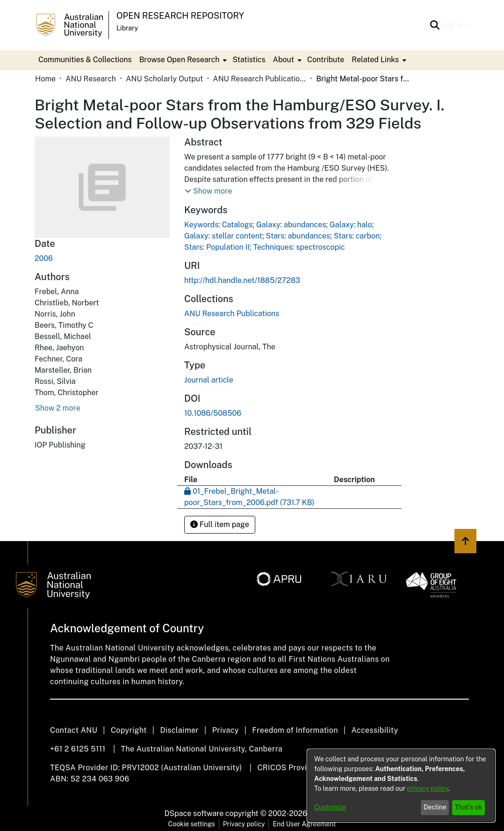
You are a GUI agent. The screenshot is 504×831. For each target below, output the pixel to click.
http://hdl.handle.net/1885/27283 (242, 280)
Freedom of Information (295, 730)
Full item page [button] (220, 524)
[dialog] (401, 786)
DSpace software (194, 813)
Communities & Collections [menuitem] (85, 60)
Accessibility (374, 730)
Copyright (129, 730)
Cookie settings (192, 824)
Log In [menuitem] (452, 25)
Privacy (226, 730)
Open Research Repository (180, 16)
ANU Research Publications (259, 79)
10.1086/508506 (213, 413)
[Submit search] (435, 25)
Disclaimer (179, 730)
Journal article (209, 380)
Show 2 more (58, 408)
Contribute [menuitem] (326, 60)
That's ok (469, 807)
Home (45, 79)
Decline (435, 807)
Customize (330, 807)
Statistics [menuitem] (249, 60)
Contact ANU (74, 730)
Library (127, 28)
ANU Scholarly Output (164, 79)
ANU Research (91, 79)
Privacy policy (244, 824)
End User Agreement (304, 824)
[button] (208, 191)
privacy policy (428, 788)
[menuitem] (182, 60)
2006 (44, 258)
